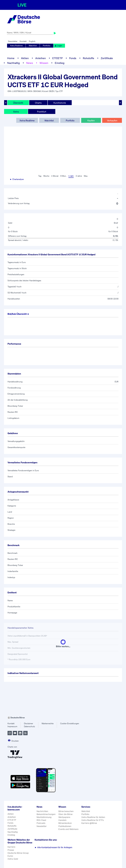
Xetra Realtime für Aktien (93, 817)
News (30, 63)
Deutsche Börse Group (18, 853)
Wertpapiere (64, 817)
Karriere (11, 847)
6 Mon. (63, 176)
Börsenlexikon (65, 823)
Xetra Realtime (16, 46)
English (32, 41)
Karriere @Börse (89, 823)
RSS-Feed (41, 820)
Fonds (73, 58)
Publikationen (65, 826)
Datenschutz (29, 726)
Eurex (10, 856)
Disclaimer (28, 723)
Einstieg (60, 63)
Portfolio (47, 46)
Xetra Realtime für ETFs (93, 820)
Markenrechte (48, 723)
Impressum (12, 726)
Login (58, 46)
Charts (38, 103)
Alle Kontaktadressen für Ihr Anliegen (53, 847)
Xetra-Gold (13, 859)
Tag (40, 176)
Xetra (16, 112)
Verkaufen (112, 120)
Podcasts (41, 823)
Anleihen (41, 58)
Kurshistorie (60, 103)
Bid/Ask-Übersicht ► (19, 314)
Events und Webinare (68, 829)
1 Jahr (71, 176)
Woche (46, 176)
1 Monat (55, 176)
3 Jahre (79, 176)
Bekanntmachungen (46, 814)
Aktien (25, 58)
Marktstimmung (44, 817)
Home (11, 58)
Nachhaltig (13, 63)
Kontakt (23, 41)
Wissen (44, 63)
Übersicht (18, 103)
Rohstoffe (89, 58)
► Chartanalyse (17, 179)
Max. (86, 176)
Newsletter (13, 41)
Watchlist (33, 46)
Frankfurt (42, 112)
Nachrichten (42, 811)
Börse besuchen (66, 811)
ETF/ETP (58, 58)
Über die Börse (65, 814)
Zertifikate (107, 58)
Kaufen (91, 120)
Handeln (62, 820)
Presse (11, 850)
